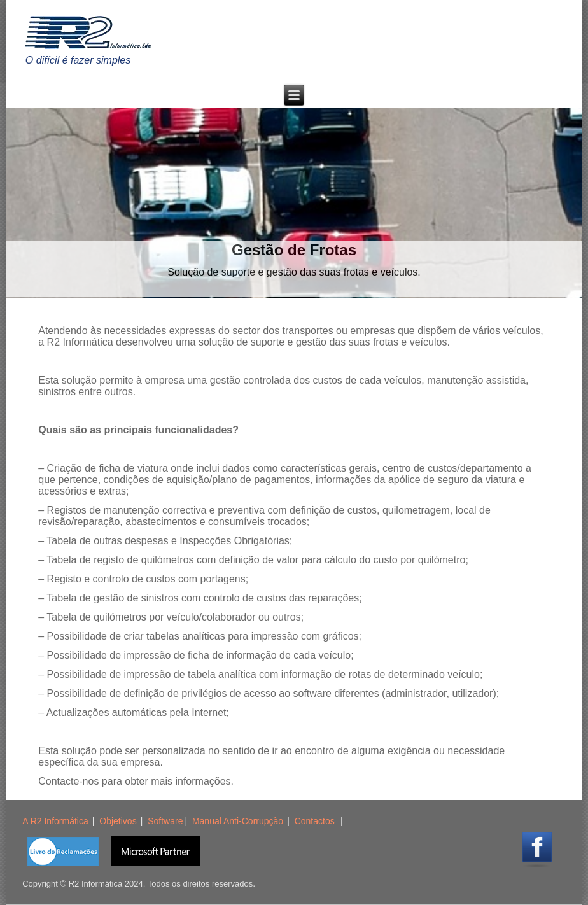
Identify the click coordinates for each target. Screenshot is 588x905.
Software (165, 821)
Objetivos (118, 821)
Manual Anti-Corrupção (238, 821)
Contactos (315, 821)
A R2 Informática (55, 821)
